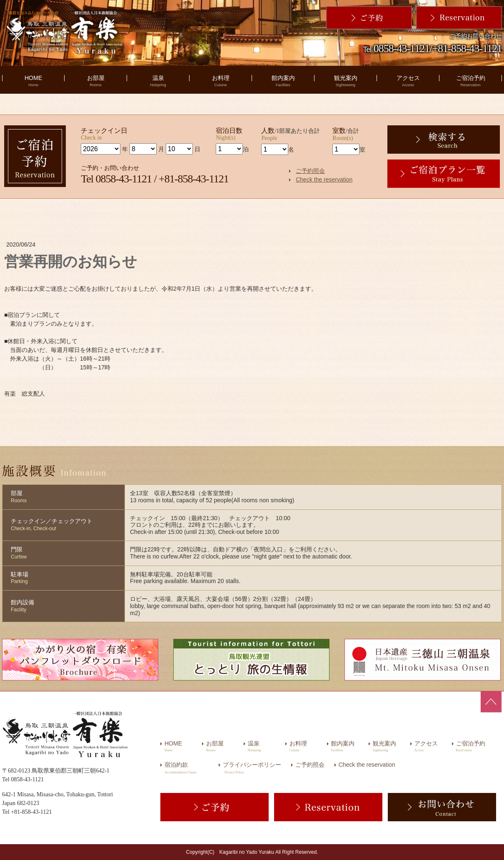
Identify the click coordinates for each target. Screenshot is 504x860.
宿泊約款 (176, 765)
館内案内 (283, 81)
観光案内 (346, 81)
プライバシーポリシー (252, 765)
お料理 (221, 81)
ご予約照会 (310, 171)
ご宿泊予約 (471, 81)
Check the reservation (324, 179)
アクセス (408, 81)
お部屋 (96, 81)
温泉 (158, 81)
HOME (33, 81)
